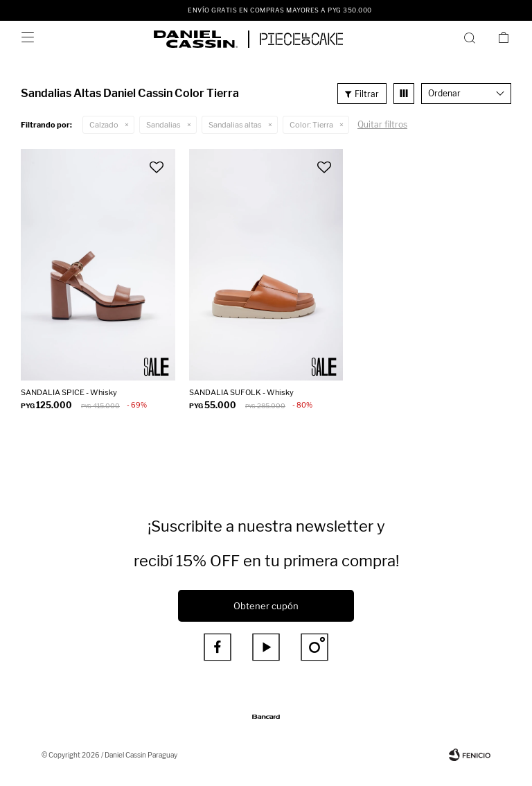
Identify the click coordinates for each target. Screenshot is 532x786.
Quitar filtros (382, 124)
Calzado (104, 125)
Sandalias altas (235, 125)
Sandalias (163, 125)
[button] (472, 37)
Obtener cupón (266, 606)
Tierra (311, 125)
